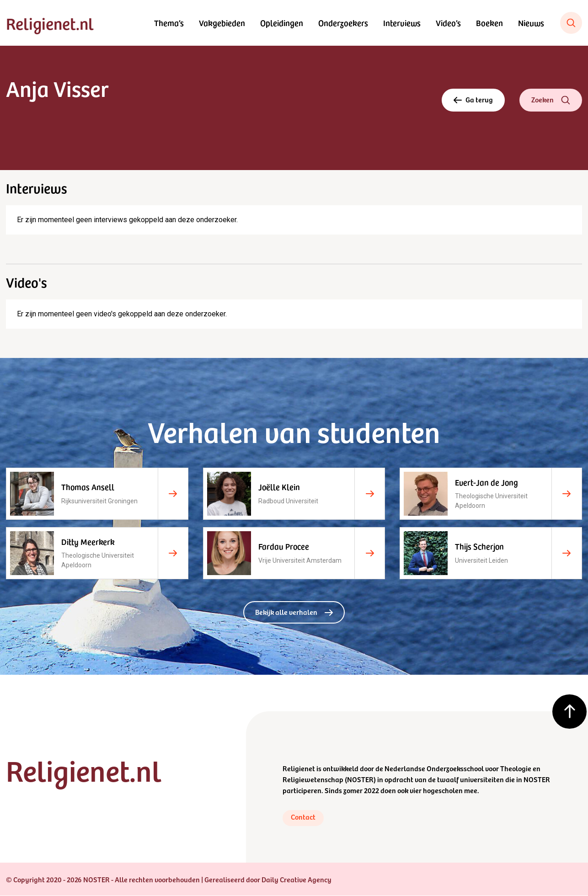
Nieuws (531, 23)
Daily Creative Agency (297, 880)
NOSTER (360, 779)
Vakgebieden (222, 23)
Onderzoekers (343, 23)
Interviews (402, 23)
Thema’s (169, 23)
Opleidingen (282, 23)
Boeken (489, 23)
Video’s (448, 23)
